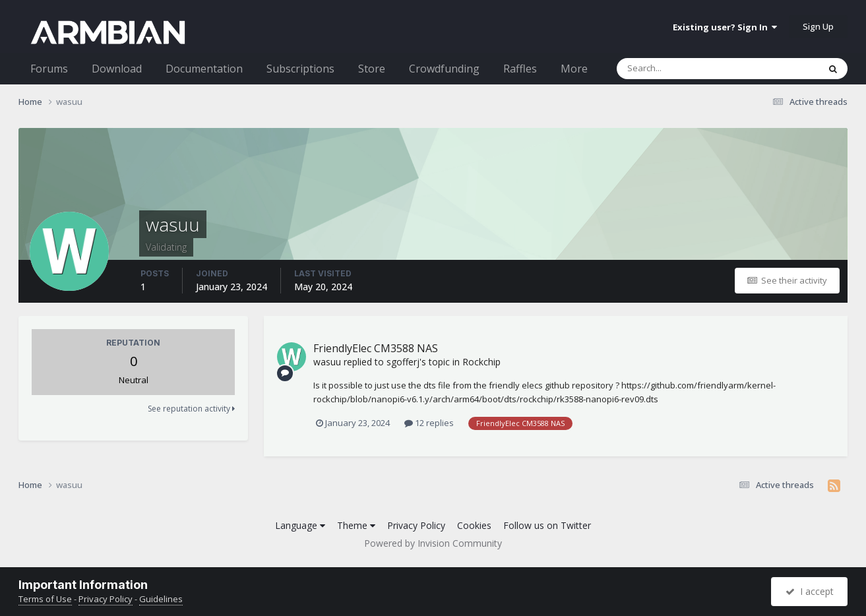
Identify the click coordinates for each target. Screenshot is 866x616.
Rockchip (481, 362)
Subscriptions (300, 69)
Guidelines (161, 599)
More (574, 69)
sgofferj (403, 362)
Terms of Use (45, 599)
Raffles (520, 69)
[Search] (683, 69)
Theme (356, 525)
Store (372, 69)
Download (117, 69)
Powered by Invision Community (433, 543)
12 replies (429, 423)
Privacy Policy (416, 525)
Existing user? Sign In (725, 27)
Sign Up (818, 26)
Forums (49, 69)
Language (300, 525)
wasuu (327, 362)
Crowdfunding (444, 69)
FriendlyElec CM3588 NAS (376, 348)
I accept (810, 591)
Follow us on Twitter (547, 525)
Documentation (204, 69)
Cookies (474, 525)
